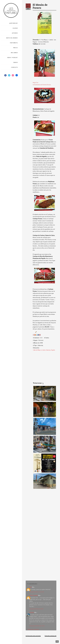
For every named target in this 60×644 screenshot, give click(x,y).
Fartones (32, 612)
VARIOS (16, 62)
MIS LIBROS (14, 53)
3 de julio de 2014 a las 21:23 (37, 592)
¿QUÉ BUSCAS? (13, 23)
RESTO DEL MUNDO (12, 38)
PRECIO (15, 48)
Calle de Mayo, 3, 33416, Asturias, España (44, 350)
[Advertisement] (41, 365)
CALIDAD (15, 28)
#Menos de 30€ (38, 343)
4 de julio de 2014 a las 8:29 (36, 609)
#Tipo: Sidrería (38, 345)
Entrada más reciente (34, 636)
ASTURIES (15, 33)
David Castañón (33, 595)
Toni (30, 587)
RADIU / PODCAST (13, 58)
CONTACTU (14, 67)
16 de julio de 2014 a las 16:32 (37, 626)
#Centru (46, 338)
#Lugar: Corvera (38, 340)
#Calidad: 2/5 (38, 338)
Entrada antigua (50, 636)
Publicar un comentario (33, 629)
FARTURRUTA (14, 43)
